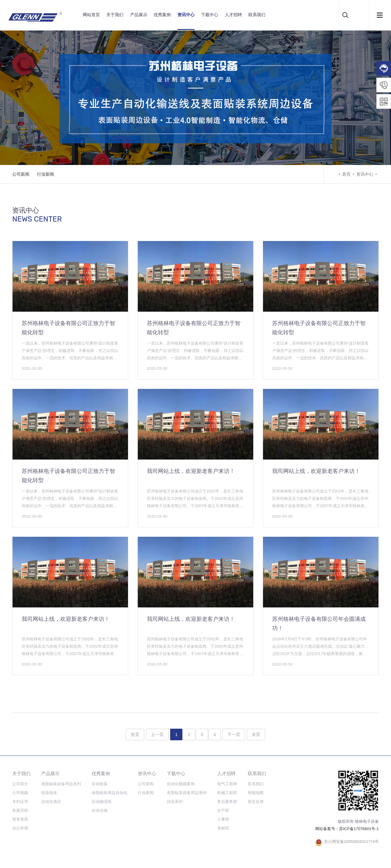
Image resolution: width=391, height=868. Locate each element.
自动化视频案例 (181, 784)
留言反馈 (256, 802)
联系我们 (257, 15)
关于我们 (115, 15)
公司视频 (20, 793)
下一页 (234, 734)
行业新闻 (46, 174)
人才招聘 (233, 15)
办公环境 (20, 828)
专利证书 (20, 802)
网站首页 (91, 15)
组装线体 (49, 793)
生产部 (223, 810)
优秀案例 (162, 15)
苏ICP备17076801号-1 (359, 829)
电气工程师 (227, 784)
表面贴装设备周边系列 (61, 784)
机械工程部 (227, 793)
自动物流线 (102, 802)
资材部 (223, 828)
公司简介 (20, 784)
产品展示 (139, 15)
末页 (256, 734)
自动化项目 (51, 802)
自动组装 (100, 784)
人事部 (223, 819)
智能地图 (256, 793)
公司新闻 (21, 174)
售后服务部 (227, 802)
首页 (346, 174)
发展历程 (20, 810)
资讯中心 (186, 15)
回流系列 (175, 802)
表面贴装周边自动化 (110, 793)
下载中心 (210, 15)
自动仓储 (100, 810)
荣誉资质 (20, 819)
